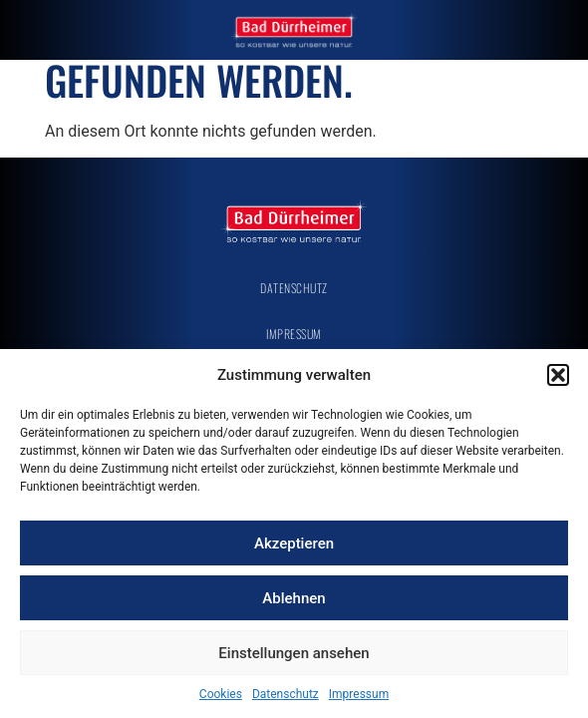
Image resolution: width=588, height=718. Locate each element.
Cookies (221, 694)
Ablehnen (294, 598)
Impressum (359, 694)
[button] (558, 375)
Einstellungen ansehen (294, 653)
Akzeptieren (294, 543)
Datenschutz (286, 694)
